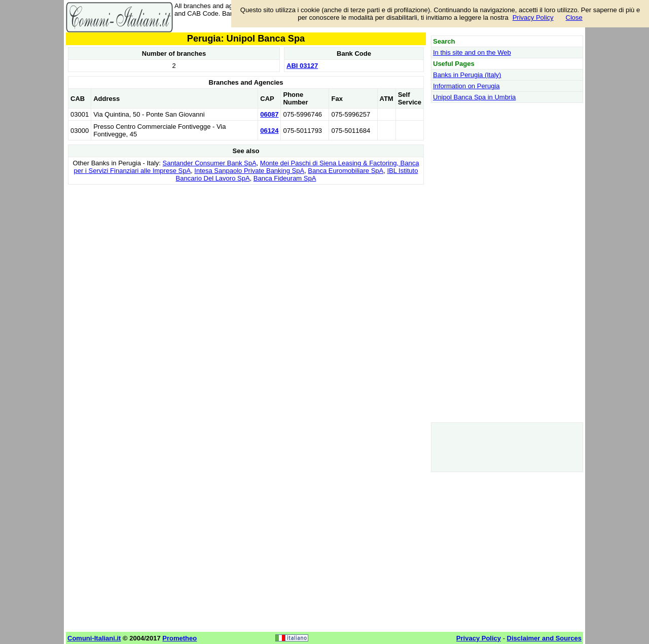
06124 (269, 131)
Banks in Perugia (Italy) (467, 75)
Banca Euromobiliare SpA (346, 171)
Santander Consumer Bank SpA (210, 163)
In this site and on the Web (472, 52)
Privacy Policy (533, 17)
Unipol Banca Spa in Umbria (474, 97)
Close (574, 17)
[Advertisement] (246, 258)
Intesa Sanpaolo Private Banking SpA (249, 171)
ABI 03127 (302, 66)
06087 (269, 114)
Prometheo (179, 638)
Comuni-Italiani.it (94, 638)
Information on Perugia (466, 86)
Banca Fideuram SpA (285, 178)
